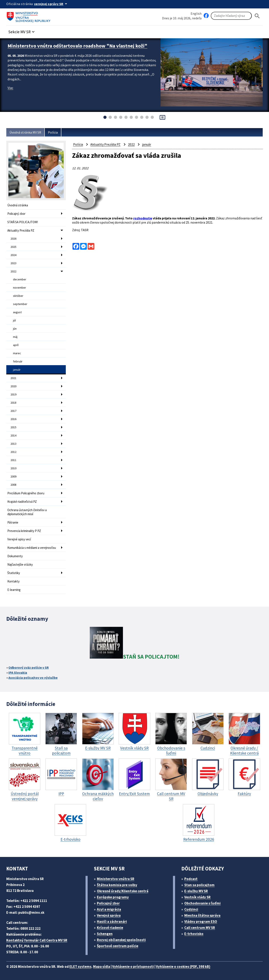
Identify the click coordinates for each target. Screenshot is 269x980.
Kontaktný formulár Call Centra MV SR (37, 940)
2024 (13, 255)
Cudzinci (191, 909)
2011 (13, 460)
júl (14, 320)
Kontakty (13, 581)
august (17, 312)
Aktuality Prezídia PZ (21, 230)
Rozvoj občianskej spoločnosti (121, 940)
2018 (13, 403)
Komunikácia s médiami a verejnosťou (32, 548)
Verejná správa (109, 915)
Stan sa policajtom (199, 885)
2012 (13, 452)
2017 (13, 411)
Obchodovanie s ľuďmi (202, 903)
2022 (13, 271)
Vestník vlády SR (197, 897)
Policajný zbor (16, 214)
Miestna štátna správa (202, 915)
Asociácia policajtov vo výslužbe (33, 678)
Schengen (105, 934)
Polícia (53, 132)
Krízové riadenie (110, 928)
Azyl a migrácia (109, 909)
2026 (13, 239)
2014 (13, 435)
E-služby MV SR (196, 891)
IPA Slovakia (18, 672)
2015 (13, 427)
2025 (13, 247)
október (18, 296)
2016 (13, 419)
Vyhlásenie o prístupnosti (133, 967)
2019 (13, 394)
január (17, 370)
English (196, 13)
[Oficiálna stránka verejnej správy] (51, 4)
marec (17, 353)
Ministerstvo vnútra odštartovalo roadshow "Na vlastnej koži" (77, 46)
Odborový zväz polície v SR (29, 667)
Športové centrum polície (118, 946)
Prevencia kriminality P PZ (24, 531)
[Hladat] (257, 16)
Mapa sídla (102, 967)
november (20, 288)
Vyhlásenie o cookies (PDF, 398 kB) (183, 967)
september (20, 304)
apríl (16, 345)
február (18, 361)
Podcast (191, 879)
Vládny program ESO (201, 922)
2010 (13, 468)
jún (15, 329)
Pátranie (13, 522)
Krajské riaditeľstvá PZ (22, 502)
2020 (13, 386)
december (20, 279)
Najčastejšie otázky (20, 564)
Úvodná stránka (18, 205)
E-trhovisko (194, 934)
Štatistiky (14, 573)
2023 (13, 263)
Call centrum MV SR (200, 928)
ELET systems (80, 967)
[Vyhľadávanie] (231, 16)
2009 (13, 476)
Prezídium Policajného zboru (26, 493)
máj (15, 337)
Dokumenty (15, 556)
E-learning (14, 590)
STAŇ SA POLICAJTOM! (23, 222)
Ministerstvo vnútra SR (116, 879)
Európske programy (113, 897)
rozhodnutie (143, 218)
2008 (13, 485)
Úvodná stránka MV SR (25, 132)
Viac (10, 88)
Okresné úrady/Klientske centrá (123, 891)
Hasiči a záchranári (112, 922)
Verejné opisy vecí (19, 539)
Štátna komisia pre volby (117, 885)
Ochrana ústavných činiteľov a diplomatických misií (27, 512)
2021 (13, 378)
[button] (22, 31)
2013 (13, 444)
